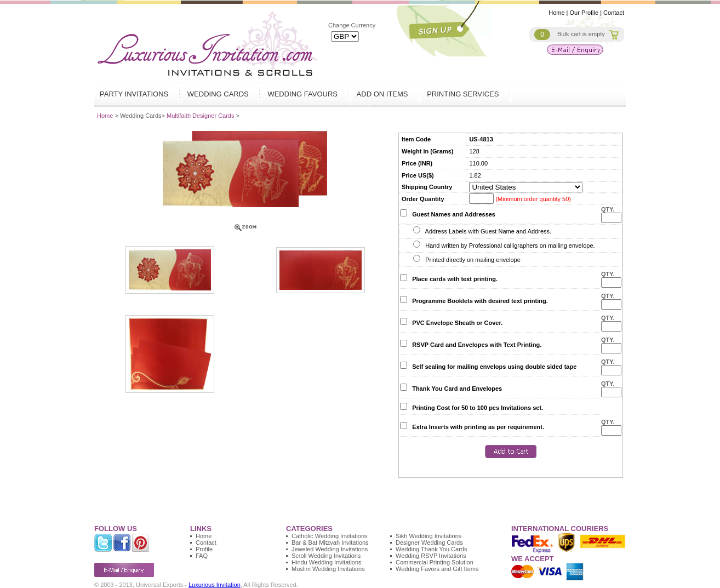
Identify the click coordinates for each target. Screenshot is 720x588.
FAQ (202, 556)
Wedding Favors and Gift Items (437, 569)
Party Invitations (135, 94)
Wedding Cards (219, 94)
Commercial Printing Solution (435, 562)
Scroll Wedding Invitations (326, 556)
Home (556, 13)
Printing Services (464, 94)
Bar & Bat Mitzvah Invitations (330, 543)
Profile (204, 549)
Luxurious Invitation (215, 585)
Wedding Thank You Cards (431, 549)
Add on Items (384, 94)
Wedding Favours (304, 94)
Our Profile (584, 13)
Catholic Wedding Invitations (330, 536)
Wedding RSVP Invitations (431, 556)
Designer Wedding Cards (429, 543)
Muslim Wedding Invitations (328, 569)
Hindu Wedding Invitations (327, 562)
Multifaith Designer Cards (201, 116)
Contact (614, 13)
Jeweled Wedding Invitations (330, 549)
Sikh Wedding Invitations (428, 536)
